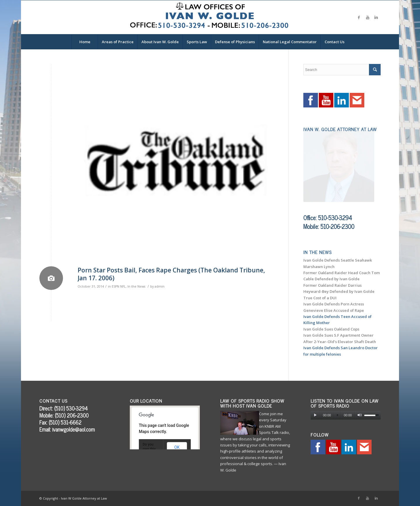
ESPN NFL (119, 286)
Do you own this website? (150, 449)
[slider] (337, 415)
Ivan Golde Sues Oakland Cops (331, 329)
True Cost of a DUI (320, 298)
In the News (136, 286)
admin (160, 286)
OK (177, 447)
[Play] (315, 415)
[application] (346, 415)
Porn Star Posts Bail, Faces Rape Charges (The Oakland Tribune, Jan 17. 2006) (171, 274)
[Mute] (359, 415)
